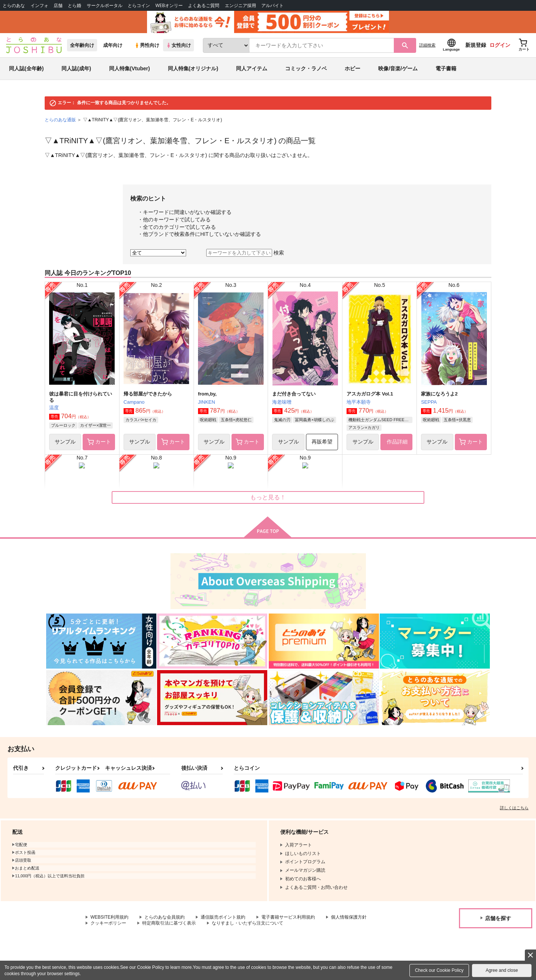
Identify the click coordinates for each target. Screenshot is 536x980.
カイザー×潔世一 (95, 425)
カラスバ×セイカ (141, 420)
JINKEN (207, 402)
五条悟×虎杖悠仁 (236, 420)
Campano (134, 402)
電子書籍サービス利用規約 (288, 917)
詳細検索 (427, 45)
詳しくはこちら (514, 808)
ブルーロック (63, 425)
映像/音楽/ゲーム (398, 68)
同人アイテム (252, 68)
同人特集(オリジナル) (193, 68)
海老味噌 (282, 402)
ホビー (352, 68)
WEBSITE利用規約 (109, 917)
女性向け (178, 45)
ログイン (500, 45)
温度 (54, 408)
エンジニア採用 (240, 5)
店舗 (58, 5)
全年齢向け (82, 45)
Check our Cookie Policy (439, 970)
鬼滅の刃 (282, 420)
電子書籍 (446, 68)
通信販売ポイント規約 (223, 917)
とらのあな (14, 5)
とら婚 (74, 5)
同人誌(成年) (76, 68)
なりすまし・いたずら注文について (248, 923)
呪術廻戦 (208, 420)
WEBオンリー (169, 5)
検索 (279, 253)
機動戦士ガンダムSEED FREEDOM (380, 420)
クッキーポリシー (108, 923)
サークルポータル (105, 5)
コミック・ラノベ (306, 68)
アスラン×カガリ (364, 427)
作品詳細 (396, 442)
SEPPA (429, 402)
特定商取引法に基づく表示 (169, 923)
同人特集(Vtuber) (130, 68)
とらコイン (139, 5)
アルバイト (272, 5)
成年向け (113, 45)
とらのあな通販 (60, 120)
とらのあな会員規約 (165, 917)
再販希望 (322, 442)
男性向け (147, 45)
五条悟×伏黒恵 (457, 420)
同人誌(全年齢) (26, 68)
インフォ (39, 5)
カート (99, 442)
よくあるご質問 (204, 5)
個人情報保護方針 (349, 917)
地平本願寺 (359, 402)
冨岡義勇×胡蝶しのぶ (314, 420)
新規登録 (476, 45)
